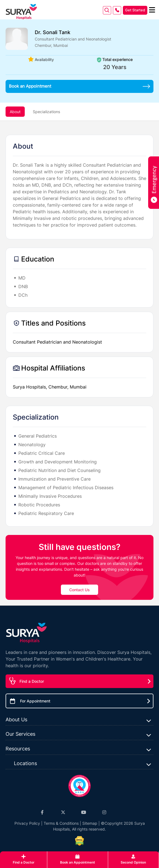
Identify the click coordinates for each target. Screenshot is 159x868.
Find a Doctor (32, 681)
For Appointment (35, 701)
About (15, 112)
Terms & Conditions (61, 823)
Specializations (46, 112)
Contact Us (79, 590)
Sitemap (90, 823)
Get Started (135, 10)
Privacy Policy (27, 823)
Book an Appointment (79, 86)
